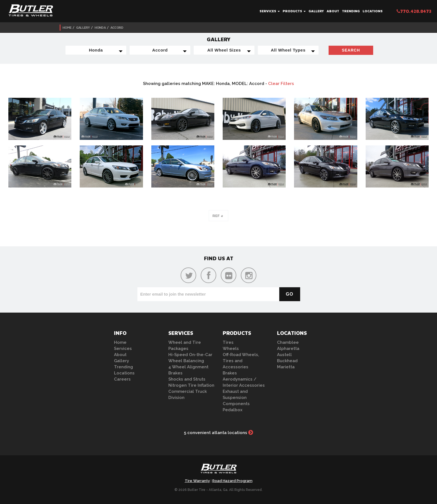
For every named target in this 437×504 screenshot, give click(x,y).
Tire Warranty (197, 481)
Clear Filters (281, 84)
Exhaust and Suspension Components (236, 398)
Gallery (316, 11)
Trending (351, 11)
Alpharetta (288, 349)
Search (351, 50)
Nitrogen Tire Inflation (191, 385)
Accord (117, 27)
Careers (122, 379)
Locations (373, 11)
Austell (284, 355)
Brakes (175, 373)
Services (270, 11)
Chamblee (288, 342)
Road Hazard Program (232, 481)
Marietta (286, 367)
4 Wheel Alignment (188, 367)
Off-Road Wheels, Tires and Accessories (241, 361)
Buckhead (287, 361)
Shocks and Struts (187, 379)
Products (294, 11)
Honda (100, 27)
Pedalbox (233, 410)
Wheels (231, 349)
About (333, 11)
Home (67, 27)
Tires (228, 342)
